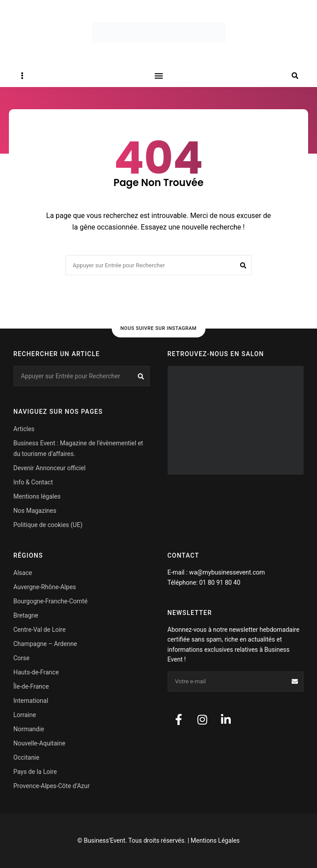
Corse (22, 658)
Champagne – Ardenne (45, 644)
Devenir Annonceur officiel (49, 468)
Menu (159, 76)
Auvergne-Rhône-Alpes (45, 587)
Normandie (29, 729)
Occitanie (26, 757)
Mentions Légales (215, 840)
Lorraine (25, 715)
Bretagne (26, 615)
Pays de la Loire (35, 772)
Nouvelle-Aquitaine (39, 743)
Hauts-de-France (36, 672)
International (31, 701)
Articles (24, 429)
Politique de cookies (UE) (48, 525)
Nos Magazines (35, 511)
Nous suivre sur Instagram (159, 328)
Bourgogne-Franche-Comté (50, 601)
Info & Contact (33, 482)
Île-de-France (31, 686)
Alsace (23, 573)
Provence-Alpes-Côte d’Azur (52, 786)
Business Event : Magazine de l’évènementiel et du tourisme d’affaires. (78, 448)
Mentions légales (37, 496)
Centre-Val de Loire (40, 630)
